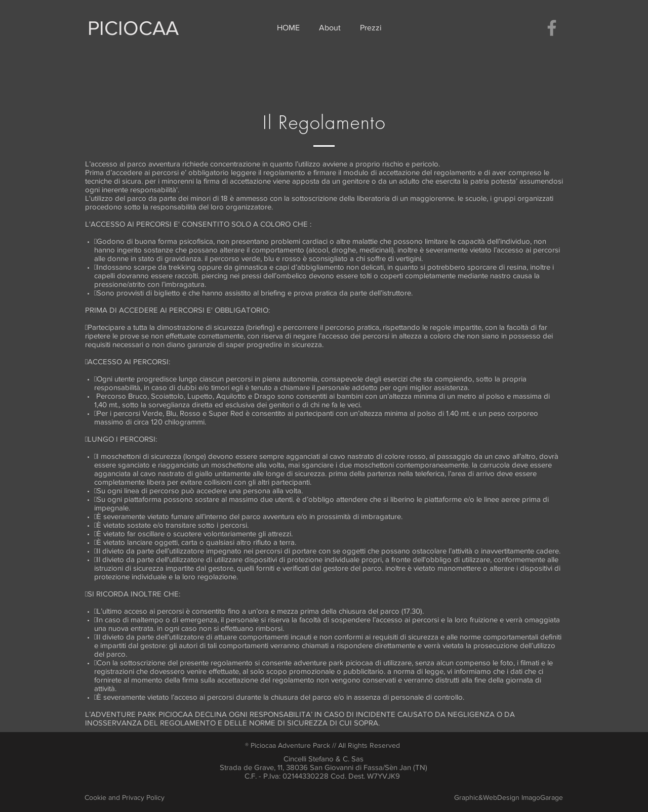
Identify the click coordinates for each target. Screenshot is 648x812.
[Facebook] (552, 28)
